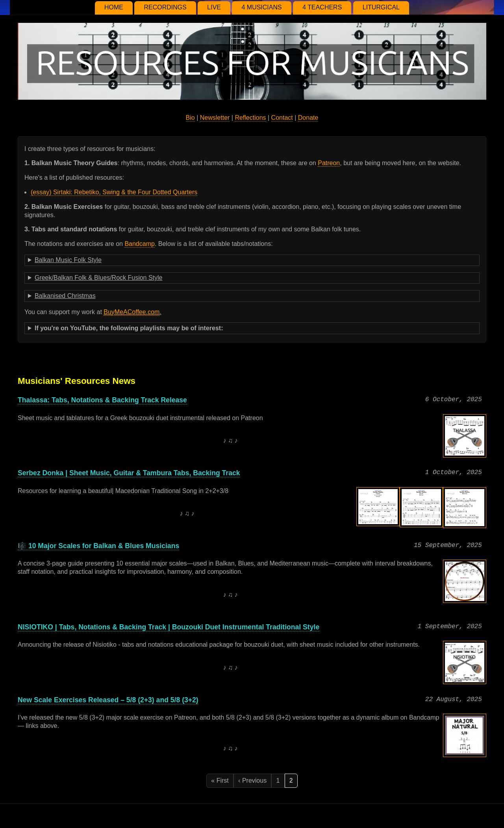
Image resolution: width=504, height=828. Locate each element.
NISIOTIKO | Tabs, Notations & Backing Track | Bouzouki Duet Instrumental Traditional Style (169, 627)
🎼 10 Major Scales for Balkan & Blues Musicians (98, 546)
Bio (190, 118)
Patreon (329, 163)
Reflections (250, 118)
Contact (282, 118)
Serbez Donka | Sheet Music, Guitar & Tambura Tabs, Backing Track (129, 473)
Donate (308, 118)
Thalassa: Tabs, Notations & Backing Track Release (102, 400)
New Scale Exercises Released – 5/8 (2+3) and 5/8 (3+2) (108, 700)
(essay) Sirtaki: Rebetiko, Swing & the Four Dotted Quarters (114, 192)
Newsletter (215, 118)
